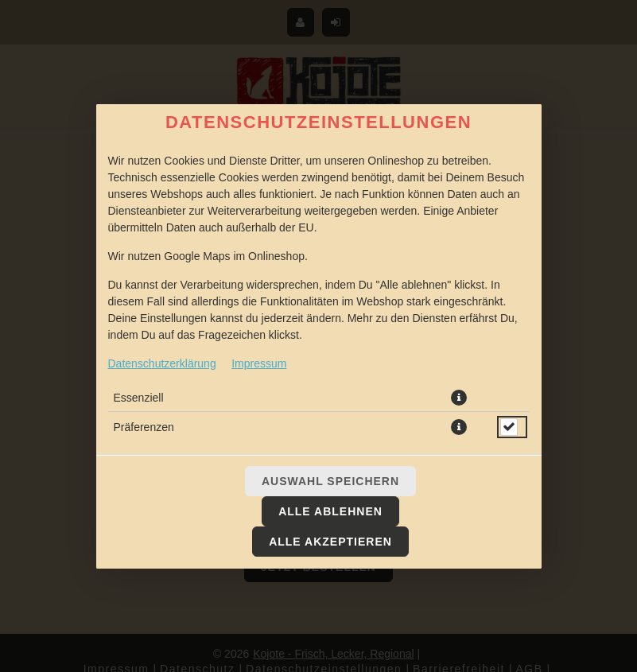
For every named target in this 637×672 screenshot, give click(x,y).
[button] (459, 398)
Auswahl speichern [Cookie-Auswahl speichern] (330, 481)
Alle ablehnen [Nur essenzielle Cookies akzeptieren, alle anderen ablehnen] (330, 511)
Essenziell (139, 398)
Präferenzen (144, 427)
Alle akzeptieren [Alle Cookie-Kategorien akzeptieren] (330, 542)
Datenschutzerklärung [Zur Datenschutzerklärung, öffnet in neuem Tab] (162, 363)
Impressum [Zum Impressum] (259, 363)
